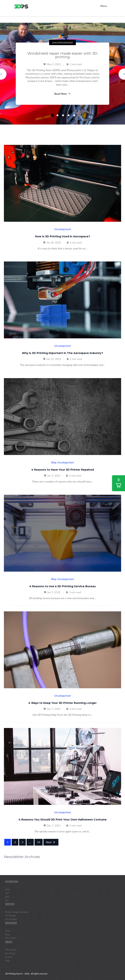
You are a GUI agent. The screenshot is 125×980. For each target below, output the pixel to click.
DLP (7, 897)
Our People (10, 953)
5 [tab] (74, 115)
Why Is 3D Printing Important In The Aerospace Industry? (62, 353)
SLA (7, 893)
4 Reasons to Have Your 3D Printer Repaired (63, 470)
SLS (7, 900)
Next (51, 842)
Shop (7, 961)
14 (39, 842)
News (8, 931)
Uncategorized (63, 43)
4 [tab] (69, 115)
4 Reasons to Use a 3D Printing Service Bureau (62, 586)
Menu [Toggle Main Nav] (104, 6)
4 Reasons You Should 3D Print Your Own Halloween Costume (63, 820)
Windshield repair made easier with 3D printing (62, 55)
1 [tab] (52, 115)
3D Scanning (11, 919)
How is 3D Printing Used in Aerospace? (63, 236)
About (9, 942)
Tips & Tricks (11, 938)
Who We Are (11, 950)
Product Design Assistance (17, 912)
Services (10, 904)
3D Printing (12, 881)
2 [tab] (57, 115)
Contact (9, 957)
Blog (54, 462)
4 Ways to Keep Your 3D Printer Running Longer (62, 703)
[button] (119, 483)
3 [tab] (63, 115)
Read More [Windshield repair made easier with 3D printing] (62, 94)
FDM (8, 889)
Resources (11, 923)
